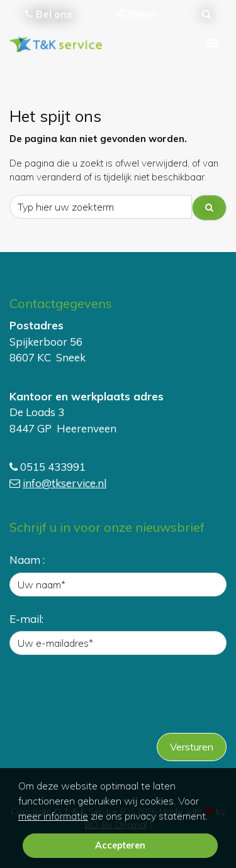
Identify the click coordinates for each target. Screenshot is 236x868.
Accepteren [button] (120, 845)
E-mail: (26, 619)
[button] (212, 817)
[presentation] (105, 698)
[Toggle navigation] (213, 43)
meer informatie (53, 816)
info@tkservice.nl (65, 483)
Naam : (27, 560)
